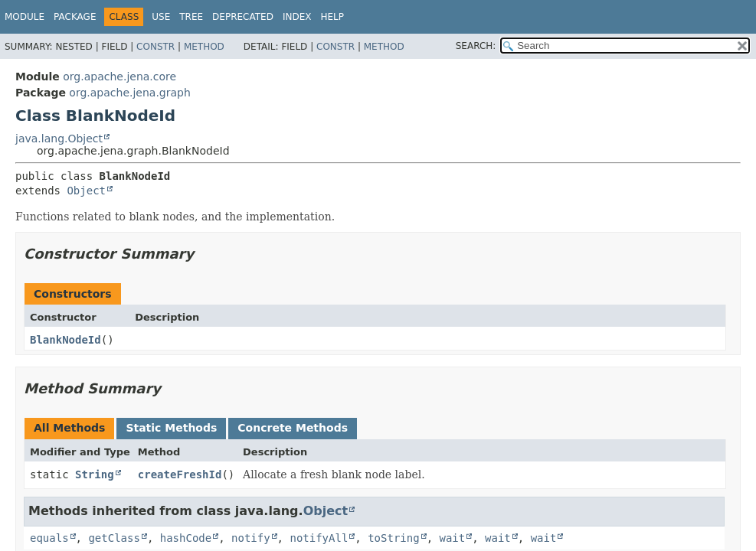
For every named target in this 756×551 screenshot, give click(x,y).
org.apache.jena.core (119, 77)
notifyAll (319, 538)
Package (75, 17)
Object (86, 191)
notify (251, 538)
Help (332, 17)
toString (393, 538)
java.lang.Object (59, 139)
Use (161, 17)
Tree (191, 17)
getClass (114, 538)
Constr (155, 47)
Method (204, 47)
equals (49, 538)
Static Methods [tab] (171, 428)
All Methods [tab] (69, 428)
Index (297, 17)
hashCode (186, 538)
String (95, 474)
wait (452, 538)
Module (25, 17)
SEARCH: (476, 46)
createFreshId (180, 474)
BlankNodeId (65, 340)
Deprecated (243, 17)
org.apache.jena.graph (129, 93)
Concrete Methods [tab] (293, 428)
